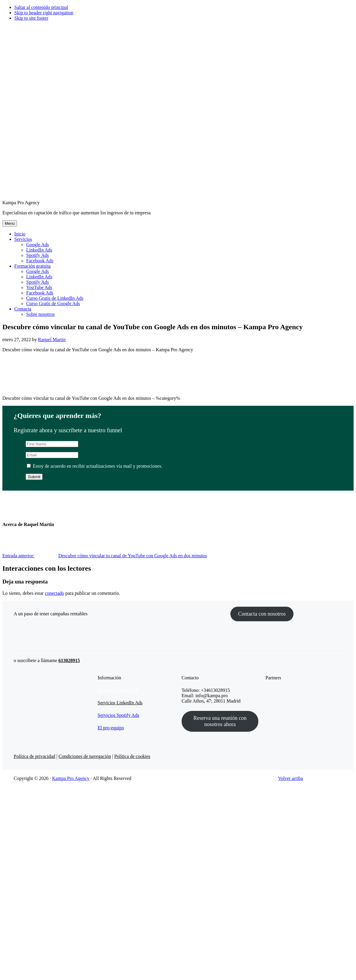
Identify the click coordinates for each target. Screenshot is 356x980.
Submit (34, 477)
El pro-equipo (111, 728)
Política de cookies (132, 756)
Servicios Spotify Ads (118, 715)
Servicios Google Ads (118, 690)
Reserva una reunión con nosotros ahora (220, 721)
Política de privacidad (35, 756)
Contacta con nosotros (262, 614)
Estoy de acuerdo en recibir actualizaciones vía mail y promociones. (95, 466)
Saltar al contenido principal (41, 7)
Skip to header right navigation (44, 13)
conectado (55, 593)
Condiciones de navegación (85, 756)
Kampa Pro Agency (71, 778)
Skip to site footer (31, 18)
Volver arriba (291, 778)
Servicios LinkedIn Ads (120, 703)
